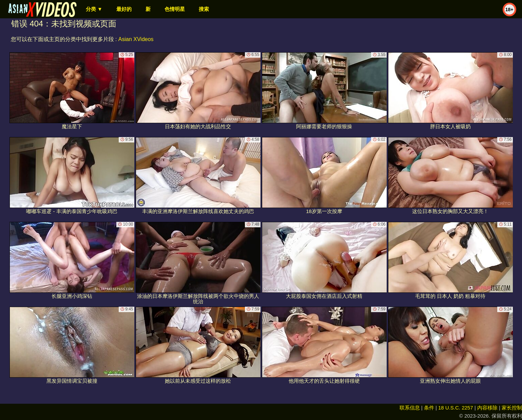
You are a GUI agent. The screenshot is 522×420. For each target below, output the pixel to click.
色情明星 (175, 9)
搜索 (204, 9)
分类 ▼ (94, 9)
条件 (429, 408)
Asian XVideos (136, 39)
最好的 (124, 9)
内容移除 (487, 408)
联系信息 (410, 408)
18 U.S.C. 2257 (456, 408)
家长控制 (512, 408)
